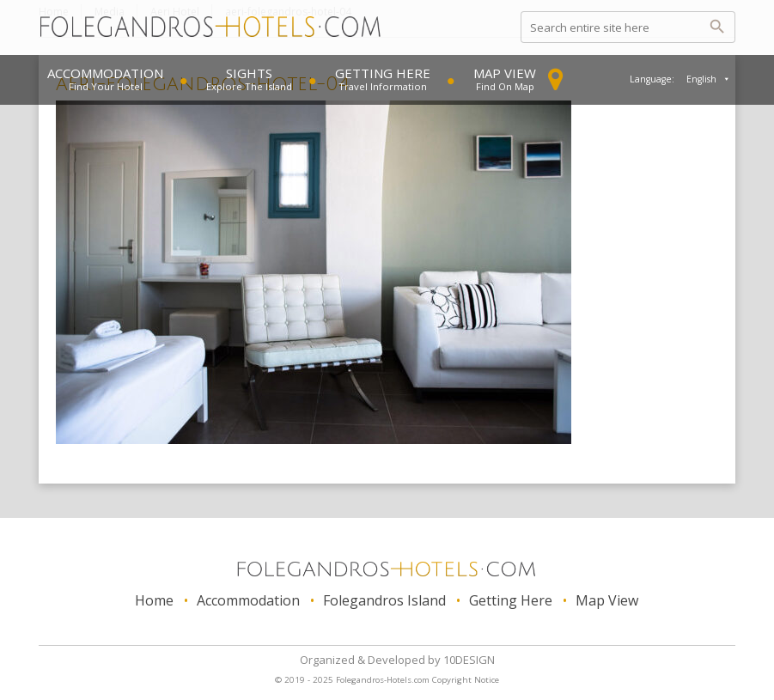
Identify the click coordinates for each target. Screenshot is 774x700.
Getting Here (383, 73)
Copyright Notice (466, 680)
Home (154, 600)
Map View (505, 73)
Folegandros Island (384, 600)
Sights (249, 73)
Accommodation (105, 73)
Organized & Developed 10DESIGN (397, 660)
